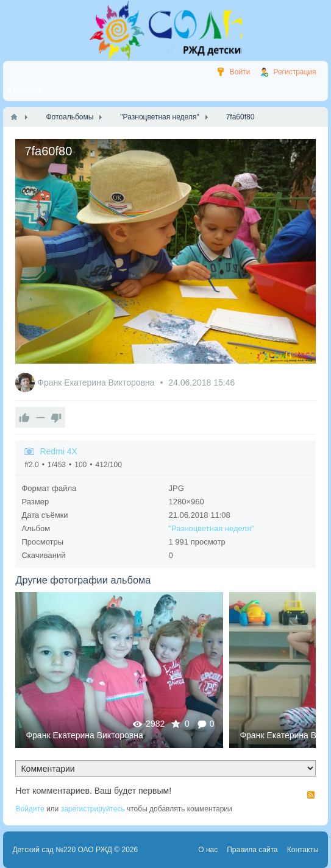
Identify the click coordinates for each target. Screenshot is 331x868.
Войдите (30, 809)
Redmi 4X (58, 451)
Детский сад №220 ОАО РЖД (62, 850)
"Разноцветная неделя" (212, 528)
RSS (311, 795)
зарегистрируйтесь (93, 809)
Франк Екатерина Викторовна (97, 383)
